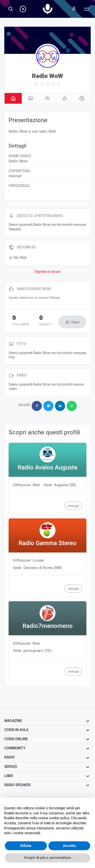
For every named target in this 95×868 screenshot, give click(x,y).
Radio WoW (48, 76)
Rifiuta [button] (26, 846)
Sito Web (18, 258)
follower (21, 321)
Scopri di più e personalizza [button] (47, 858)
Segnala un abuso (48, 272)
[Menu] (74, 9)
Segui (75, 322)
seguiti (45, 321)
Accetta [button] (69, 846)
